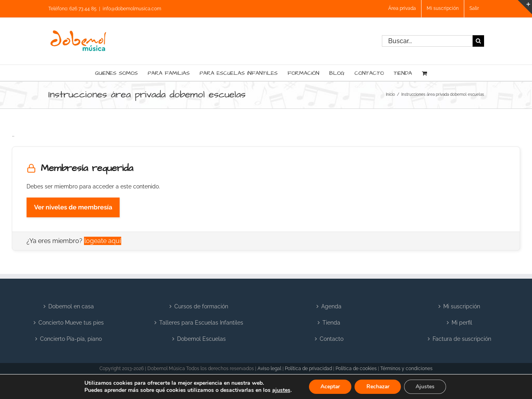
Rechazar (378, 387)
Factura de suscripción (462, 339)
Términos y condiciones (406, 369)
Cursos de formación (201, 306)
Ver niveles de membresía (73, 207)
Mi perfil (462, 323)
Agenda (331, 306)
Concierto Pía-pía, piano (71, 339)
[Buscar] (478, 41)
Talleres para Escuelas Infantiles (201, 323)
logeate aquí (103, 241)
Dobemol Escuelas (201, 339)
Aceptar (329, 387)
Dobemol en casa (71, 306)
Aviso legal (269, 369)
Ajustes (426, 387)
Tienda (331, 323)
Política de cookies (356, 369)
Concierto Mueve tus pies (71, 323)
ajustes (280, 390)
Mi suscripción (462, 306)
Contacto (332, 339)
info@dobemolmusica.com (132, 9)
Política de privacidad (308, 369)
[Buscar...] (427, 41)
